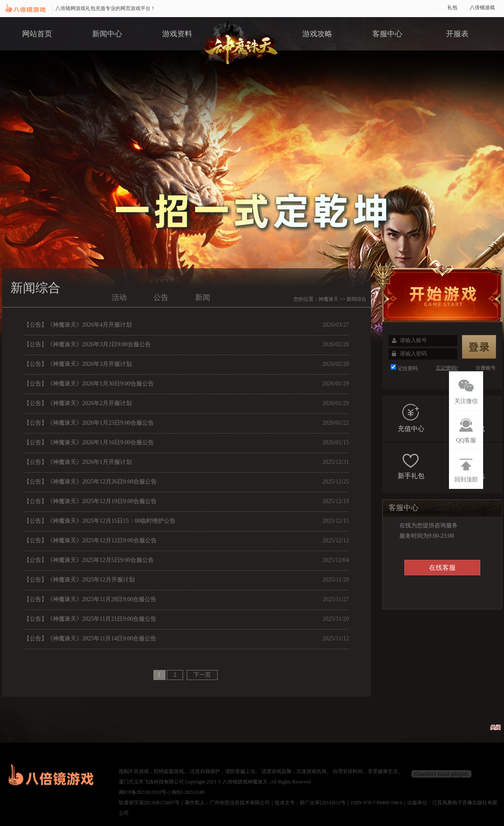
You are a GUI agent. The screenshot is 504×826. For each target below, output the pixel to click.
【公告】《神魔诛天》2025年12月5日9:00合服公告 (89, 560)
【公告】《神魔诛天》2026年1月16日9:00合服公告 (89, 442)
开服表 (457, 34)
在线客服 (442, 568)
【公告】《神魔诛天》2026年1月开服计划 (78, 462)
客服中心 (387, 34)
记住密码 (408, 368)
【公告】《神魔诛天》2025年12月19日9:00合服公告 (90, 501)
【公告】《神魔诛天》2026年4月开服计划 (78, 325)
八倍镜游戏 (482, 8)
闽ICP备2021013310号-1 (145, 792)
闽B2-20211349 (188, 792)
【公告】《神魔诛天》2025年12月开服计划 (79, 580)
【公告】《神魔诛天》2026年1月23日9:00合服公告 (89, 423)
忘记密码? (447, 368)
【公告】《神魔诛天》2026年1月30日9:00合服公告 (89, 384)
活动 (119, 297)
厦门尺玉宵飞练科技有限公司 (151, 782)
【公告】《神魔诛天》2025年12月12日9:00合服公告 (90, 540)
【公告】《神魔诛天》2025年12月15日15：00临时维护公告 (100, 521)
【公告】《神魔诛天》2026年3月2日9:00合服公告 (87, 344)
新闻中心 (107, 34)
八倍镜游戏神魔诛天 (245, 782)
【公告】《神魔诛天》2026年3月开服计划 (78, 364)
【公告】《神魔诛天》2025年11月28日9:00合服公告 (90, 599)
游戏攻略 (317, 34)
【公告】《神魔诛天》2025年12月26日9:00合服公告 (90, 482)
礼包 (452, 8)
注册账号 (486, 368)
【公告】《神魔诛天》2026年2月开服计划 (78, 403)
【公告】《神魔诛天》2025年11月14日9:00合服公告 (90, 638)
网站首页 (37, 34)
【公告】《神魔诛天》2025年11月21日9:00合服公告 (90, 619)
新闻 (203, 297)
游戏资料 (177, 34)
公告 (161, 297)
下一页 (202, 675)
